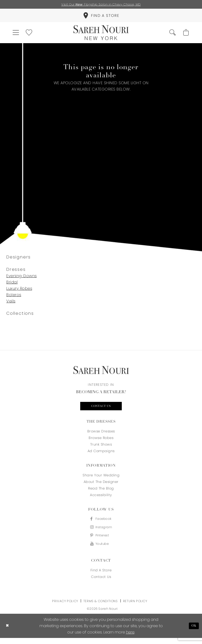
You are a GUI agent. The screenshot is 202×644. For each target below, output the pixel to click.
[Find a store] (101, 16)
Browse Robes (101, 441)
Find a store (101, 576)
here (130, 638)
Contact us (101, 410)
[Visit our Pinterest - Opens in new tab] (101, 541)
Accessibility (101, 499)
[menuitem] (101, 16)
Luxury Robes (19, 291)
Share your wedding (101, 479)
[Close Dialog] (8, 632)
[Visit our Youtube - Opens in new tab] (101, 550)
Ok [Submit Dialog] (193, 632)
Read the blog (101, 492)
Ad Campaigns (101, 455)
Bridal (12, 285)
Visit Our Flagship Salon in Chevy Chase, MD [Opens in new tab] (101, 5)
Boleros (14, 298)
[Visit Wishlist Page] (32, 35)
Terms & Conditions (101, 607)
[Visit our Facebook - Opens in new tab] (101, 523)
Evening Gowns (22, 279)
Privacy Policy (65, 607)
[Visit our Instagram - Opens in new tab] (101, 532)
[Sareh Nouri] (101, 35)
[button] (17, 35)
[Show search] (171, 35)
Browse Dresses (101, 435)
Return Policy (135, 607)
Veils (11, 304)
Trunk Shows (101, 448)
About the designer (101, 485)
